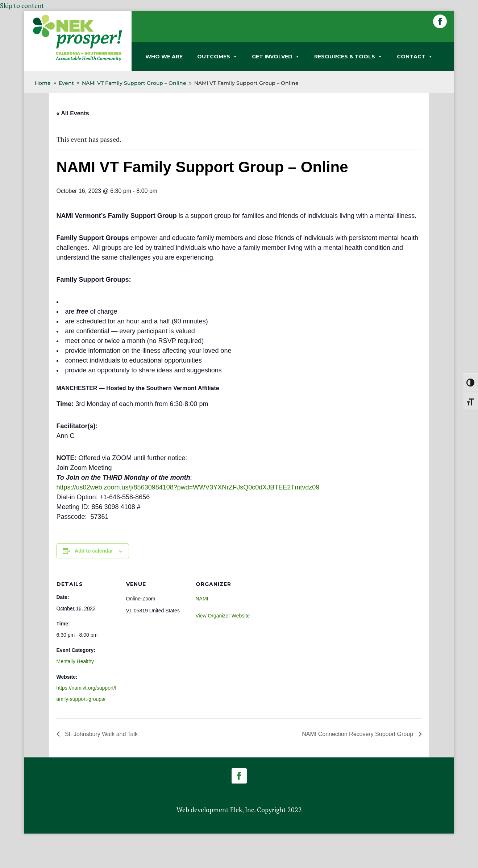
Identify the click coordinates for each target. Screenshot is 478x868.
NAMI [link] (202, 599)
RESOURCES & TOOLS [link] (348, 57)
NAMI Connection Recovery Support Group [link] (358, 734)
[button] (440, 21)
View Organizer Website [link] (223, 616)
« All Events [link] (73, 113)
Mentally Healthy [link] (75, 661)
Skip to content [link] (22, 5)
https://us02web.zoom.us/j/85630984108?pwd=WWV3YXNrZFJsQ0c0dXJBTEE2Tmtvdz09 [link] (188, 487)
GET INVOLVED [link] (276, 57)
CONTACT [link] (415, 57)
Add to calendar (94, 551)
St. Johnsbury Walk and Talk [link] (101, 734)
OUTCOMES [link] (217, 57)
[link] (78, 60)
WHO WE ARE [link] (164, 57)
